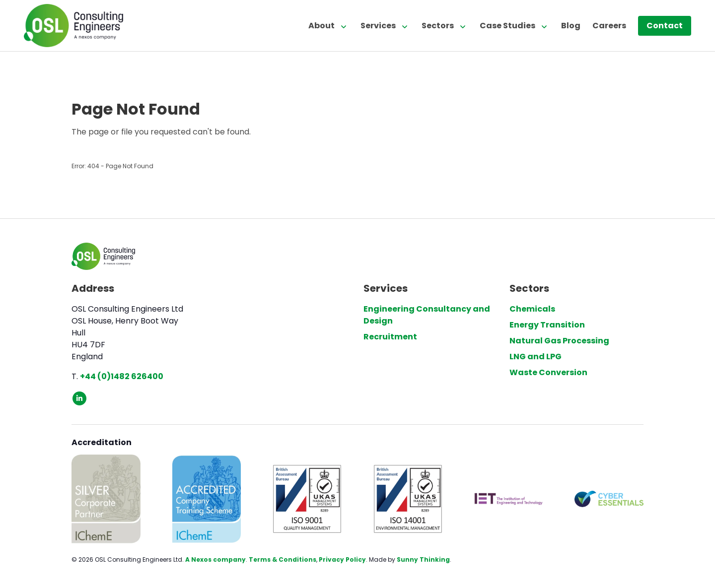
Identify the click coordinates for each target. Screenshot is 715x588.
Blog (571, 26)
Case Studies (507, 26)
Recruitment (390, 337)
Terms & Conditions (283, 559)
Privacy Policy (342, 559)
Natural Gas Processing (559, 341)
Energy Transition (547, 325)
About (322, 26)
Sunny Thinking (423, 559)
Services (378, 26)
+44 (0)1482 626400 (122, 376)
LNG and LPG (536, 357)
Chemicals (532, 309)
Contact (665, 26)
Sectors (438, 26)
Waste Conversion (548, 372)
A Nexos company (215, 559)
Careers (609, 26)
